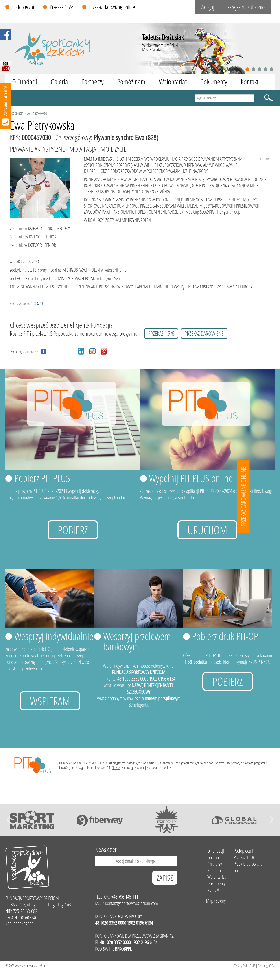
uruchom (207, 530)
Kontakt (250, 82)
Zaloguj (208, 7)
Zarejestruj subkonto (246, 7)
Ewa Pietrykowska (37, 113)
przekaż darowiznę (204, 333)
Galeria (59, 82)
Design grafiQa (266, 966)
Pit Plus (103, 763)
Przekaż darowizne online (243, 496)
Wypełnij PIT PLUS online (191, 478)
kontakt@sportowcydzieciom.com (132, 903)
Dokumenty (214, 82)
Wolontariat (173, 82)
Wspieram (50, 701)
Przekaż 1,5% (62, 7)
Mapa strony (216, 901)
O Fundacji (25, 82)
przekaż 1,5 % (161, 333)
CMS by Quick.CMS (244, 966)
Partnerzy (93, 82)
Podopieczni (23, 7)
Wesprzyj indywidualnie (54, 636)
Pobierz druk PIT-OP (225, 636)
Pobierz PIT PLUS (42, 478)
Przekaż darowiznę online (112, 7)
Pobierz (73, 530)
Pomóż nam (131, 82)
